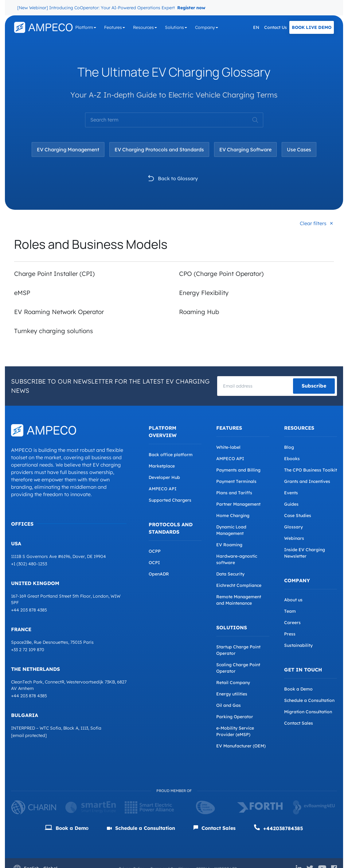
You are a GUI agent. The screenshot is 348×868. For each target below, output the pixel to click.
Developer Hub (164, 477)
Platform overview (163, 432)
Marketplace (162, 466)
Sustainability (298, 645)
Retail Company (233, 683)
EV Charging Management (68, 149)
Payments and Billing (238, 470)
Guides (291, 504)
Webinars (294, 538)
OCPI (154, 563)
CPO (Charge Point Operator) (221, 274)
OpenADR (159, 574)
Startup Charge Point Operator (238, 650)
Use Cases (299, 149)
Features (113, 27)
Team (290, 611)
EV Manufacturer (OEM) (241, 746)
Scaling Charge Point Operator (238, 668)
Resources (143, 27)
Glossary (293, 527)
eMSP (22, 293)
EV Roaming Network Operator (59, 312)
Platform (84, 27)
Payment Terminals (236, 481)
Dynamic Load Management (231, 530)
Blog (289, 447)
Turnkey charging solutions (54, 331)
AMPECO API (163, 489)
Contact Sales (299, 723)
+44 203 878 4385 (29, 610)
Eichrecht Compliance (239, 585)
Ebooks (292, 459)
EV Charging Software (245, 149)
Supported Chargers (170, 500)
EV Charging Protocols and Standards (159, 149)
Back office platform (171, 455)
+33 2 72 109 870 (28, 650)
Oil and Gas (229, 705)
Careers (292, 623)
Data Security (230, 574)
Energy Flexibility (205, 293)
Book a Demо (67, 828)
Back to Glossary (178, 178)
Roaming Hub (199, 312)
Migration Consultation (308, 712)
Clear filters (313, 223)
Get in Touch (303, 670)
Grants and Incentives (307, 481)
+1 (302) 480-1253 (29, 564)
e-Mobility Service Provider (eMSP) (235, 731)
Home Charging (233, 516)
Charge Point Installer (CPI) (54, 274)
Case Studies (298, 516)
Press (290, 634)
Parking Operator (235, 717)
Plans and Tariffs (234, 493)
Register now (191, 8)
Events (291, 493)
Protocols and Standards (171, 528)
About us (293, 600)
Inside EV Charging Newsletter (305, 553)
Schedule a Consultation (309, 700)
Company (205, 27)
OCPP (155, 551)
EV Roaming (229, 545)
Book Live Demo (312, 27)
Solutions (174, 27)
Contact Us (276, 27)
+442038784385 (279, 828)
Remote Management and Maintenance (239, 600)
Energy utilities (232, 694)
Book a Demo (298, 689)
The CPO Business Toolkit (311, 470)
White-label (228, 447)
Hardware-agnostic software (237, 559)
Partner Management (238, 504)
